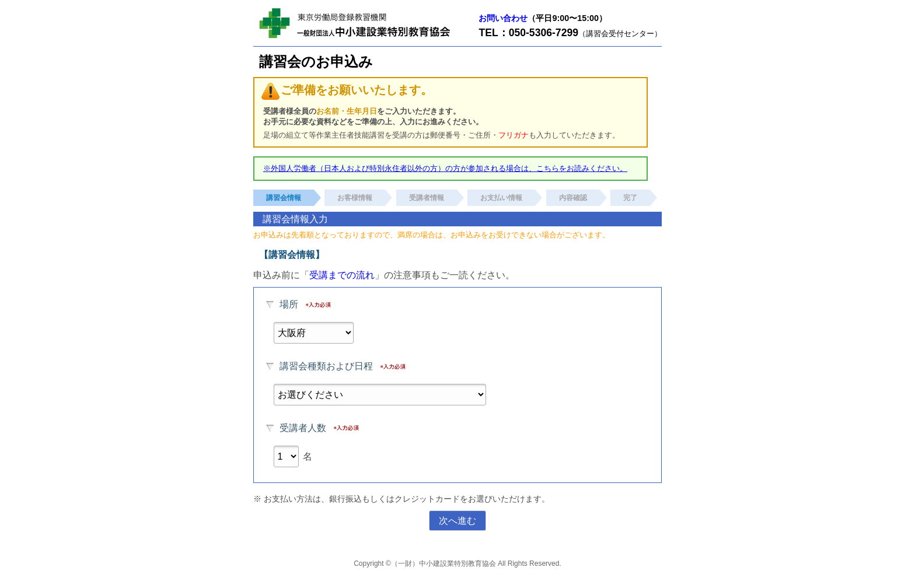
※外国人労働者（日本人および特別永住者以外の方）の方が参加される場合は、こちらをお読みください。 (445, 168)
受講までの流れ (342, 275)
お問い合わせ (503, 18)
